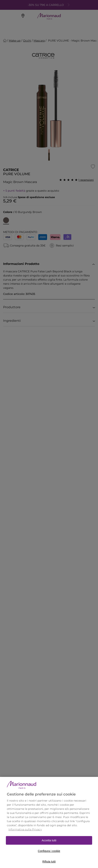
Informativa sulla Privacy (25, 834)
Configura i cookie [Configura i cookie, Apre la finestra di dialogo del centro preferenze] (49, 856)
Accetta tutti (49, 845)
